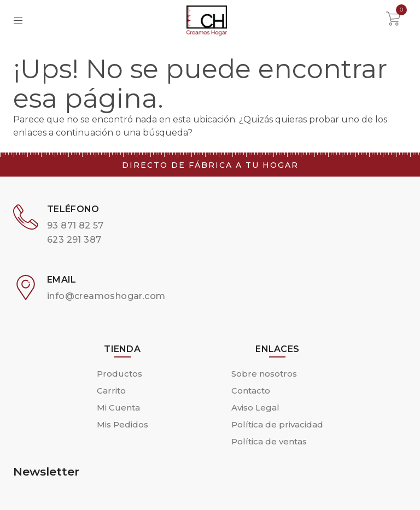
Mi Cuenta (118, 408)
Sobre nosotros (264, 374)
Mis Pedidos (122, 424)
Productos (119, 374)
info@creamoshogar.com (106, 296)
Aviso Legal (255, 408)
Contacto (251, 391)
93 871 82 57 (75, 225)
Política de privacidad (277, 424)
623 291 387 (74, 240)
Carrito (111, 391)
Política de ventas (269, 441)
